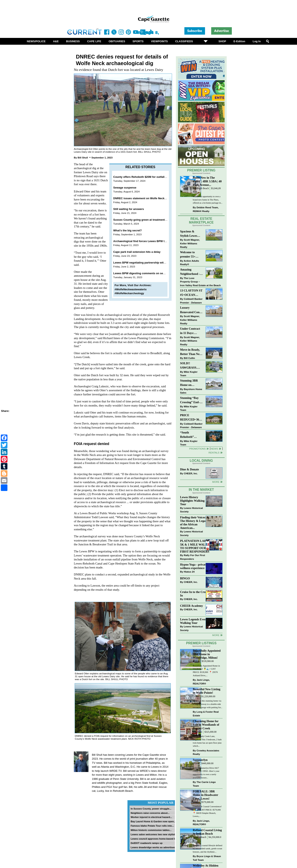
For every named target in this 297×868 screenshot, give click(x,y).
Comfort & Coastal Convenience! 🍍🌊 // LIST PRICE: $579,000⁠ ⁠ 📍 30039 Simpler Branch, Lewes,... (207, 811)
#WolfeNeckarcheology (129, 293)
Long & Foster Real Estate (206, 714)
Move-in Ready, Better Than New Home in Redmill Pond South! (191, 352)
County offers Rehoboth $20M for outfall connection (146, 177)
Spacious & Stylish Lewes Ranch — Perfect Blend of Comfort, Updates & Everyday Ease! (192, 234)
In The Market (201, 490)
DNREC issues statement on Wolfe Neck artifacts (144, 198)
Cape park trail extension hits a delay (137, 252)
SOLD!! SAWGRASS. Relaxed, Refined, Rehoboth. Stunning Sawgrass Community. (191, 366)
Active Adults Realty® (190, 263)
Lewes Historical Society (191, 510)
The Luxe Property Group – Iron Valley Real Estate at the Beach (200, 282)
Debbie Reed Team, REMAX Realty (206, 209)
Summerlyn (200, 760)
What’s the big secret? (127, 230)
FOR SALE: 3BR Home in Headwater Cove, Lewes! (206, 795)
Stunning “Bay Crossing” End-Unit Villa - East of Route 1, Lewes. (190, 400)
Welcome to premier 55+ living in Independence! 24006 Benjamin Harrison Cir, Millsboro (190, 255)
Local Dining (201, 461)
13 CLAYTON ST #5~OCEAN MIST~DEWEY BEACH (191, 293)
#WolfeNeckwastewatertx (131, 289)
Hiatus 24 (189, 572)
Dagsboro (197, 732)
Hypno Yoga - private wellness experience (193, 566)
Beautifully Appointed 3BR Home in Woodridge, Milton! (207, 654)
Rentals (214, 453)
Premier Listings (201, 643)
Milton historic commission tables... (151, 830)
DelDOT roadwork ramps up (147, 843)
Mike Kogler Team (189, 374)
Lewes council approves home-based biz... (155, 839)
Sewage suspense (125, 188)
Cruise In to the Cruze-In (195, 594)
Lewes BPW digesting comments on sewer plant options (149, 273)
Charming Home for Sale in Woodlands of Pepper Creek (206, 725)
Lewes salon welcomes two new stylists (153, 834)
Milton (196, 661)
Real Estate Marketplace (201, 221)
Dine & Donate (189, 469)
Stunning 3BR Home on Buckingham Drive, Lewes (189, 383)
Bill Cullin (189, 358)
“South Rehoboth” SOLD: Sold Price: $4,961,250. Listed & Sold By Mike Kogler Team (191, 435)
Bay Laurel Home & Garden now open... (153, 821)
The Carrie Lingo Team (204, 784)
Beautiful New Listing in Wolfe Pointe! (207, 691)
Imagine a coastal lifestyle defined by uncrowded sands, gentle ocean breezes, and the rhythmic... (208, 849)
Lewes (196, 696)
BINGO (185, 578)
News (214, 449)
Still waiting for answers (129, 209)
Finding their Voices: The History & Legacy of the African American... (194, 523)
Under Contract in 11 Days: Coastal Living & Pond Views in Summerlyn (191, 331)
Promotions (197, 449)
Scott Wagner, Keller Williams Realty (190, 243)
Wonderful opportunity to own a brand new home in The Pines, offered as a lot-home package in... (208, 200)
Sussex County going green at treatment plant (143, 220)
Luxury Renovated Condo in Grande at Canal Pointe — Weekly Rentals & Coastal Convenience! (191, 310)
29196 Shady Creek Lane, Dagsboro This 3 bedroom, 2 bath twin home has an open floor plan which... (207, 741)
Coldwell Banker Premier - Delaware (191, 301)
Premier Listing (201, 170)
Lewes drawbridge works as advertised (153, 847)
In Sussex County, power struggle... (151, 809)
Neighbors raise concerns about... (150, 813)
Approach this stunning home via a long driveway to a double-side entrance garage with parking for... (208, 704)
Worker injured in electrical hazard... (151, 817)
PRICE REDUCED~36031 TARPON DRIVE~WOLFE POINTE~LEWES (192, 418)
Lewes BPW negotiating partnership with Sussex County (149, 263)
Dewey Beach (200, 837)
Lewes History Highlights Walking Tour (192, 501)
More (216, 482)
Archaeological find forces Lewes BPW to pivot (143, 241)
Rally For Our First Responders (193, 557)
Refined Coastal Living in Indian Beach (207, 832)
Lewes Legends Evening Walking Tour (195, 621)
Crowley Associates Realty (206, 752)
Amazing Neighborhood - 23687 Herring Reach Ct (190, 272)
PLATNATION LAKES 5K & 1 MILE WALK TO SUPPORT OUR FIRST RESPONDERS (195, 546)
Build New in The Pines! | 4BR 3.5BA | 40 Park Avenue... (207, 181)
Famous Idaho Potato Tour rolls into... (152, 826)
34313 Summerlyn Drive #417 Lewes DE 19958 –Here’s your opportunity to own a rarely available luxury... (206, 773)
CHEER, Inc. (191, 473)
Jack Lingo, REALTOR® (201, 682)
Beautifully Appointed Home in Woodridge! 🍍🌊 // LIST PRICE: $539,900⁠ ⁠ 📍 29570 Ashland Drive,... (206, 671)
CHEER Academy (192, 606)
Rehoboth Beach (201, 188)
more (216, 635)
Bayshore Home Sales (191, 391)
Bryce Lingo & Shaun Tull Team (207, 858)
